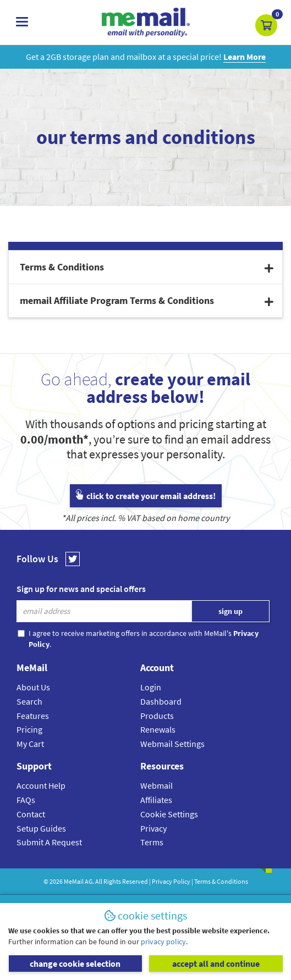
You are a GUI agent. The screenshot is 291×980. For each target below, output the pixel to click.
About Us (33, 687)
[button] (266, 25)
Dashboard (161, 701)
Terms (152, 842)
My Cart (30, 744)
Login (151, 687)
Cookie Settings (169, 814)
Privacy (153, 828)
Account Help (41, 785)
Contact (31, 814)
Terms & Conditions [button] (147, 267)
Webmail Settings (172, 744)
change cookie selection (75, 964)
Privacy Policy (171, 881)
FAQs (26, 800)
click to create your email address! (146, 496)
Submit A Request (49, 842)
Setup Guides (41, 828)
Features (33, 716)
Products (157, 716)
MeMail (74, 881)
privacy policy (163, 942)
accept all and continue (216, 964)
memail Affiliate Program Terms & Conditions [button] (147, 300)
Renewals (158, 729)
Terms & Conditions (221, 881)
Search (29, 701)
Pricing (29, 729)
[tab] (145, 267)
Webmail (157, 785)
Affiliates (156, 800)
